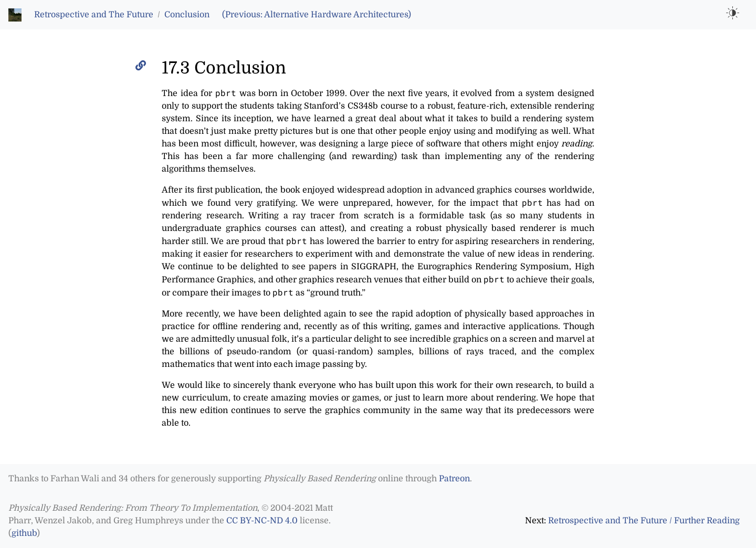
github (24, 533)
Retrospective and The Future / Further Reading (644, 521)
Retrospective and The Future (94, 15)
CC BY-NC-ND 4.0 (262, 521)
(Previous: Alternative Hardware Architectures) (317, 15)
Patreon (454, 479)
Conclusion (187, 15)
